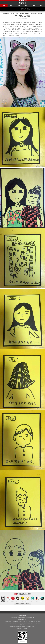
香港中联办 (28, 618)
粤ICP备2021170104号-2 (31, 627)
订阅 (34, 6)
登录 (41, 6)
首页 (4, 6)
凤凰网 (19, 618)
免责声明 (25, 619)
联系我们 (29, 612)
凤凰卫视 (23, 618)
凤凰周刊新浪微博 (14, 618)
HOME (17, 9)
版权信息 (20, 619)
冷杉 (19, 6)
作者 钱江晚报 (25, 19)
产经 (26, 6)
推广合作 (25, 612)
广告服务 (20, 612)
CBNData (32, 618)
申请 (24, 616)
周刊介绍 (16, 612)
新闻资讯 (23, 9)
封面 (11, 6)
